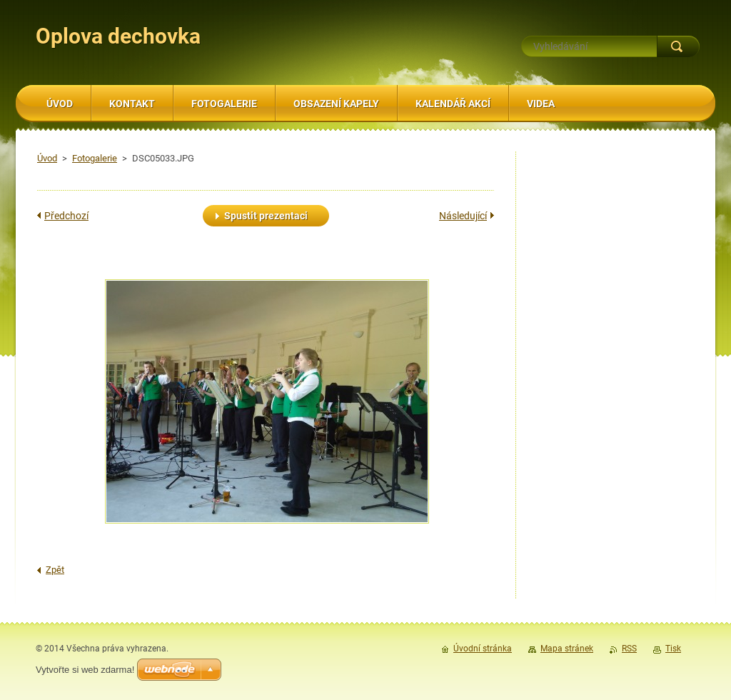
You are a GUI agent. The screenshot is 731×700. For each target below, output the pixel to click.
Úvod (47, 158)
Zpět (55, 570)
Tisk (673, 649)
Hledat (678, 46)
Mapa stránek (567, 649)
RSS (629, 649)
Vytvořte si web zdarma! (85, 670)
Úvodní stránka (483, 649)
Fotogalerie (95, 158)
